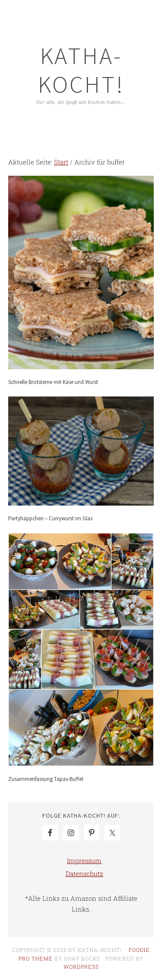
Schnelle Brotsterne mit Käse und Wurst (53, 382)
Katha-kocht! (81, 70)
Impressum (84, 861)
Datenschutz (84, 874)
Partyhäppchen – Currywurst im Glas (50, 518)
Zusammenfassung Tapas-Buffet (46, 779)
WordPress (81, 967)
